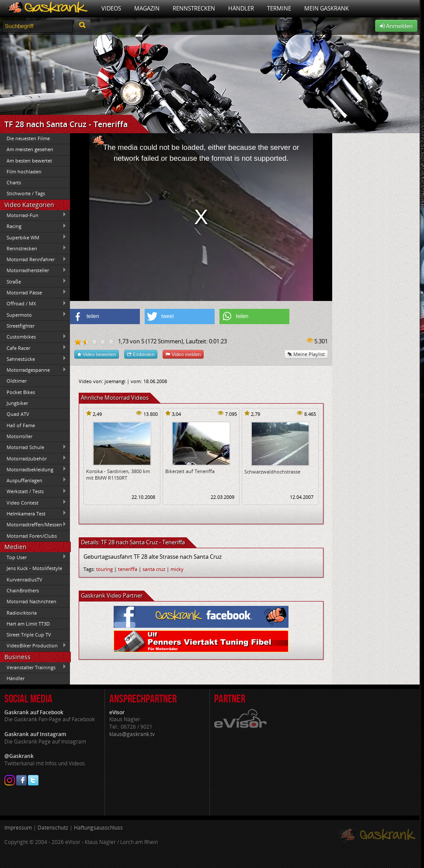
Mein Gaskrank (327, 8)
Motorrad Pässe (33, 292)
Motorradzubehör (33, 458)
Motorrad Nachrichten (31, 601)
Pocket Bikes (21, 392)
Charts (14, 182)
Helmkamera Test (33, 513)
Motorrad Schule (33, 447)
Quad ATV (18, 414)
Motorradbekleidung (33, 469)
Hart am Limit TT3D (28, 624)
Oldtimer (17, 381)
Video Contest (33, 502)
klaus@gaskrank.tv (132, 734)
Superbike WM (33, 237)
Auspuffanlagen (33, 480)
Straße (33, 281)
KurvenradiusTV (24, 579)
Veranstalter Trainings (33, 667)
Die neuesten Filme (28, 138)
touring (104, 569)
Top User (33, 557)
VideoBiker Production (33, 646)
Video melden (183, 354)
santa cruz (154, 569)
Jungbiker (17, 403)
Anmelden (396, 26)
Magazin (147, 8)
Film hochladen (24, 171)
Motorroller (19, 436)
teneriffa (128, 569)
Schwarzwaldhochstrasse (272, 472)
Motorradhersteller (33, 270)
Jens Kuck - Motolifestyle (34, 568)
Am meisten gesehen (30, 149)
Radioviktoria (22, 613)
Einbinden (141, 354)
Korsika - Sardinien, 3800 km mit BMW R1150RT (118, 474)
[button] (105, 316)
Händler (241, 8)
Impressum (18, 828)
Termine (279, 8)
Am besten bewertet (29, 161)
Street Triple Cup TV (29, 635)
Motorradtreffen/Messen (33, 525)
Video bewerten (97, 354)
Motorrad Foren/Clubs (32, 536)
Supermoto (33, 315)
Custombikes (33, 337)
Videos (111, 8)
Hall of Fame (21, 425)
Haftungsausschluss (98, 828)
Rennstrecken (194, 8)
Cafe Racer (33, 348)
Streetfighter (21, 326)
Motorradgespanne (33, 370)
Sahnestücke (33, 359)
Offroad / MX (33, 304)
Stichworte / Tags (26, 193)
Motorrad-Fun (33, 215)
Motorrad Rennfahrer (33, 259)
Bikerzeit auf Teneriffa (190, 471)
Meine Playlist (306, 354)
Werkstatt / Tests (33, 491)
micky (177, 569)
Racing (33, 226)
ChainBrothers (23, 590)
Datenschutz (53, 828)
